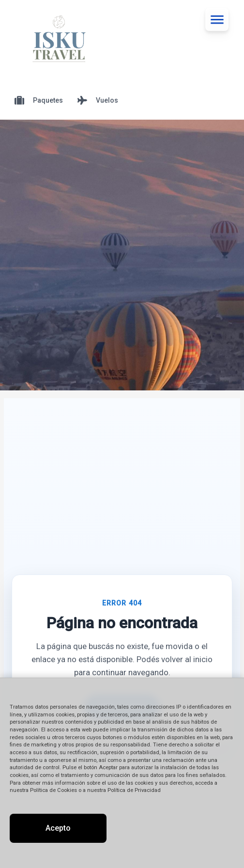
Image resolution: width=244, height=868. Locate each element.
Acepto (58, 828)
